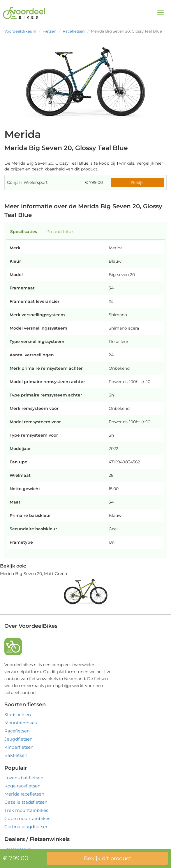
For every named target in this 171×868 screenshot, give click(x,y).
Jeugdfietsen (18, 739)
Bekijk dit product (107, 858)
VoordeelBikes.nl (20, 31)
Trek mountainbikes (26, 810)
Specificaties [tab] (24, 232)
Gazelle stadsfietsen (26, 802)
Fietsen (50, 31)
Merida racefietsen (24, 794)
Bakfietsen (16, 755)
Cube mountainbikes (27, 818)
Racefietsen (74, 31)
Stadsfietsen (18, 715)
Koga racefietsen (22, 786)
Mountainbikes (21, 723)
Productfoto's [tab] (60, 232)
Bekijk (137, 183)
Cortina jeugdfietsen (27, 827)
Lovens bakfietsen (24, 778)
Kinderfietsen (19, 747)
